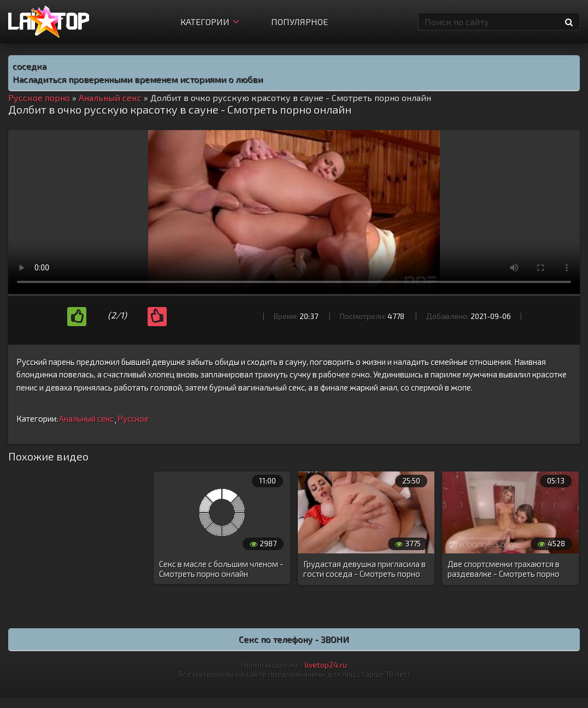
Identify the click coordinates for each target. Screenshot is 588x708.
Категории (210, 22)
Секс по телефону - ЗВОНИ (294, 639)
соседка (30, 66)
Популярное (299, 22)
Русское (133, 418)
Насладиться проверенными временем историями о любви (138, 79)
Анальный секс (86, 418)
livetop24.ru (326, 665)
